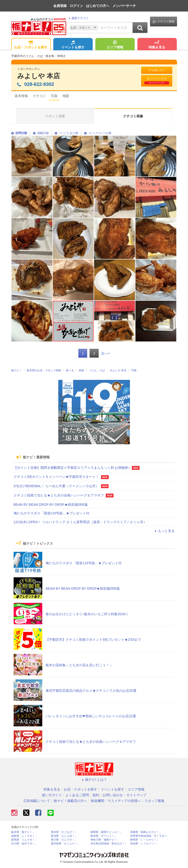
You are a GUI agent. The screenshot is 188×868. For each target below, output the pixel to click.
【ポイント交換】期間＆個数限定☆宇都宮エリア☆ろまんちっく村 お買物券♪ (72, 468)
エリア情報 (115, 45)
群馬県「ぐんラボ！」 (24, 840)
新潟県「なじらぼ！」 (64, 836)
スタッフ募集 (155, 801)
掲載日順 (41, 133)
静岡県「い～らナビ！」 (145, 840)
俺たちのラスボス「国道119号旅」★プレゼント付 (51, 513)
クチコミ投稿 (164, 22)
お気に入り (157, 70)
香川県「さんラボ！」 (64, 840)
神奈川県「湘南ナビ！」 (105, 840)
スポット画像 (55, 116)
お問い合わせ (113, 795)
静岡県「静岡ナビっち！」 (106, 832)
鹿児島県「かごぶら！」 (65, 844)
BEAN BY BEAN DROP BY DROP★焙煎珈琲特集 (51, 505)
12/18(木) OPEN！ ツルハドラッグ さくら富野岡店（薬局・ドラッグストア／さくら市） (80, 522)
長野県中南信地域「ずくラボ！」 (150, 836)
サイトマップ (136, 795)
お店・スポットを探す (31, 45)
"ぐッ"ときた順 (67, 133)
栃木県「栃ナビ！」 (23, 832)
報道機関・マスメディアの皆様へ (116, 801)
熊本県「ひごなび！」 (64, 832)
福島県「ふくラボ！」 (24, 836)
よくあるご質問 (77, 795)
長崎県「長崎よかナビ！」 (146, 832)
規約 (96, 795)
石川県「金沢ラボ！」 (24, 844)
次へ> (105, 353)
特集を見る (157, 45)
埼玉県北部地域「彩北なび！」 (109, 844)
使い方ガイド (52, 795)
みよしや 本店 (39, 76)
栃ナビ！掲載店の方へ (70, 801)
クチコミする (157, 81)
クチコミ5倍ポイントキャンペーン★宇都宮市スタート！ (56, 477)
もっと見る (164, 531)
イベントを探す (73, 45)
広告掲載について (37, 801)
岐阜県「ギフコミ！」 (104, 836)
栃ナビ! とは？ (94, 780)
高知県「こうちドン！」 (145, 844)
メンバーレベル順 (98, 133)
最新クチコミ (78, 18)
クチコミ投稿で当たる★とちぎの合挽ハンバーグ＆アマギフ (59, 495)
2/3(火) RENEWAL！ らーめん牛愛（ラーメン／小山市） (56, 486)
